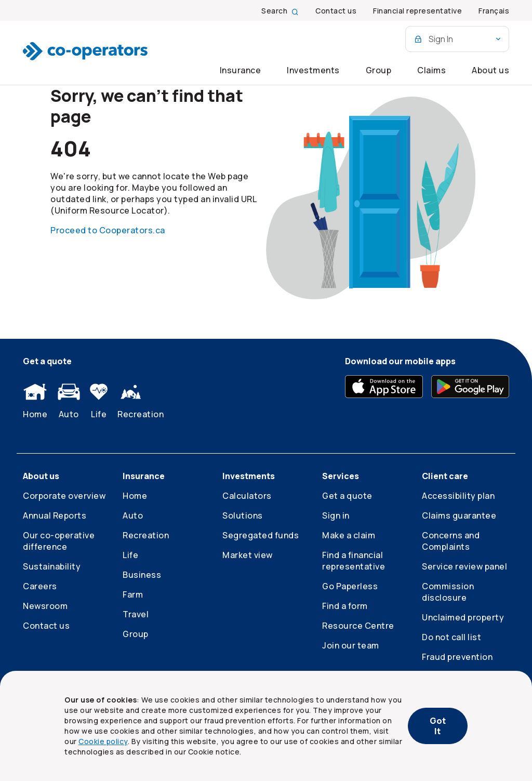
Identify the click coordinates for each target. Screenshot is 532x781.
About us (490, 70)
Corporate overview (64, 496)
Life (99, 402)
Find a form (345, 606)
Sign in (336, 515)
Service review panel (464, 566)
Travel (136, 614)
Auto (69, 402)
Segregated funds (261, 535)
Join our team (351, 645)
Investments (313, 70)
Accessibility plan (458, 496)
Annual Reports (55, 515)
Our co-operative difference (59, 541)
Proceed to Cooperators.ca (108, 230)
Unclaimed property (463, 617)
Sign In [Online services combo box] (458, 39)
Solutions (243, 515)
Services (341, 476)
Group (379, 70)
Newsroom (45, 606)
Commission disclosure (448, 592)
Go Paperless (350, 586)
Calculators (247, 496)
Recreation (141, 402)
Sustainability (52, 566)
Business (142, 575)
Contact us (46, 626)
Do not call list (451, 637)
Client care (445, 476)
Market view (248, 555)
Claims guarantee (459, 515)
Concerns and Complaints (451, 541)
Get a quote (347, 496)
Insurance (241, 70)
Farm (133, 594)
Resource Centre (358, 626)
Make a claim (349, 535)
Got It (438, 726)
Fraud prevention (457, 657)
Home (35, 402)
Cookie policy (103, 741)
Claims (431, 70)
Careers (40, 586)
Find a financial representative (354, 561)
